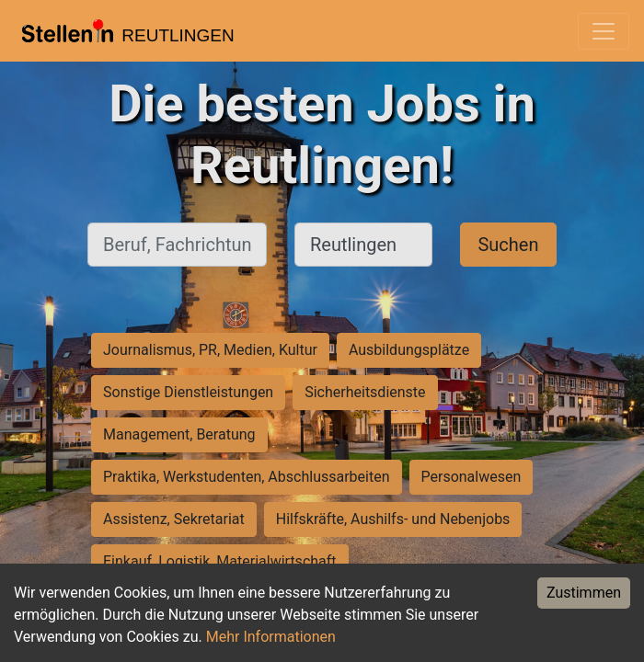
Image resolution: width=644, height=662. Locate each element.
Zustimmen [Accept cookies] (584, 593)
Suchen (508, 245)
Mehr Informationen (271, 637)
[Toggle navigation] (604, 31)
